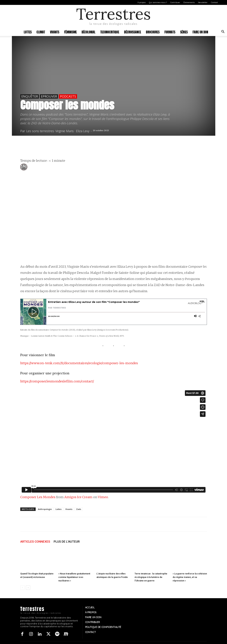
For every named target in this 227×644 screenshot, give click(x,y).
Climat (41, 32)
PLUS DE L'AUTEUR (67, 542)
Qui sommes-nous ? (158, 2)
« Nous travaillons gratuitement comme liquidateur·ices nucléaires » (74, 577)
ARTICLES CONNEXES (35, 542)
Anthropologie (45, 509)
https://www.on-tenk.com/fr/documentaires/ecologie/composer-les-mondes (79, 363)
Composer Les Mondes (38, 497)
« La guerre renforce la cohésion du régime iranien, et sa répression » (190, 577)
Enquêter (30, 96)
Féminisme (70, 32)
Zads (79, 509)
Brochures (153, 32)
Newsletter (203, 2)
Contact (214, 2)
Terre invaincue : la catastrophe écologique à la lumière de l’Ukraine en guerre (151, 577)
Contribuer (175, 2)
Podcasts (68, 96)
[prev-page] (22, 588)
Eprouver (49, 96)
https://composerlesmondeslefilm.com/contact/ (57, 381)
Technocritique (110, 32)
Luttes (28, 32)
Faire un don (200, 32)
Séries (184, 32)
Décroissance (133, 32)
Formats (170, 32)
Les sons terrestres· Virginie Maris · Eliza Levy (58, 131)
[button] (223, 32)
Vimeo (103, 497)
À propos (142, 2)
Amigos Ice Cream (78, 497)
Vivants (55, 32)
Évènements (189, 2)
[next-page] (28, 588)
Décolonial (89, 32)
